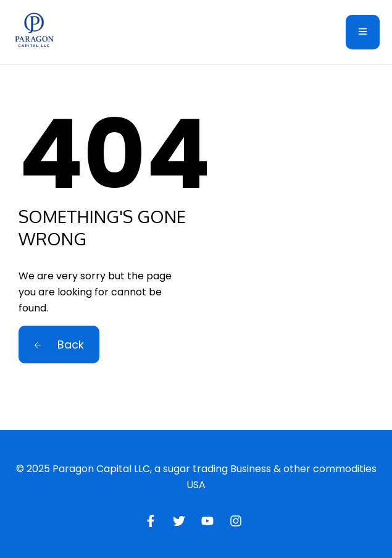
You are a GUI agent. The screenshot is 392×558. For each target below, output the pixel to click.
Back (59, 345)
